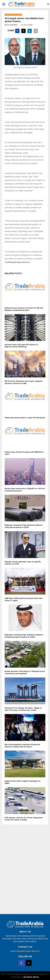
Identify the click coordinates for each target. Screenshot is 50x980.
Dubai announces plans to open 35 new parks (25, 418)
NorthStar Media (31, 977)
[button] (48, 4)
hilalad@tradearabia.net (28, 951)
